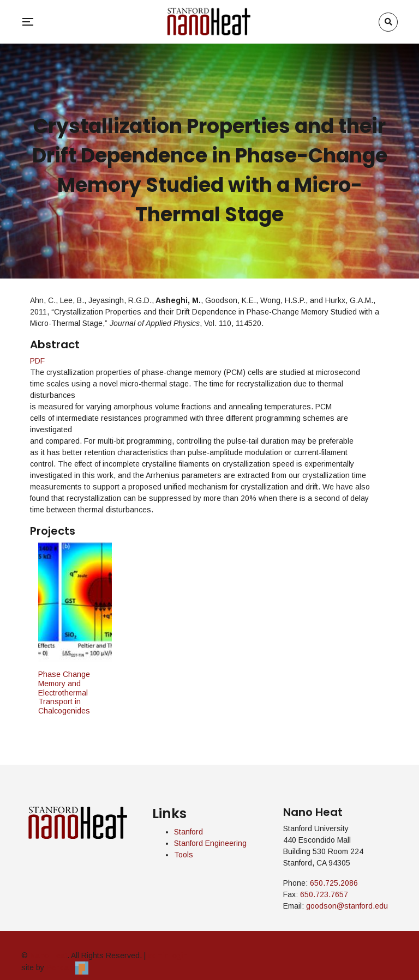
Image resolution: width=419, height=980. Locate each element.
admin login (167, 955)
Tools (184, 855)
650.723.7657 (324, 894)
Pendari (67, 967)
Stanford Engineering (210, 843)
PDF (37, 361)
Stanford (188, 832)
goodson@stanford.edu (347, 906)
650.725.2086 (334, 883)
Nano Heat (49, 955)
